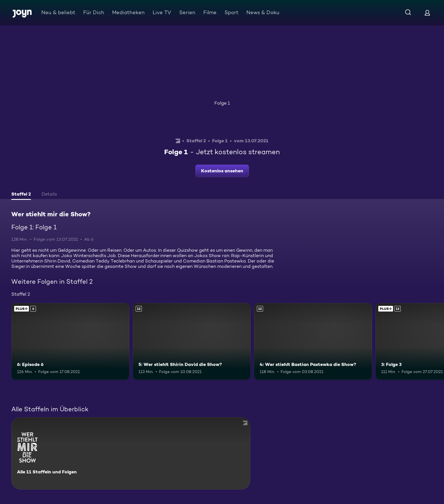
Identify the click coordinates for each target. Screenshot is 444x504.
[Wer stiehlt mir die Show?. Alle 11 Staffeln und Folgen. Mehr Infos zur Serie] (131, 453)
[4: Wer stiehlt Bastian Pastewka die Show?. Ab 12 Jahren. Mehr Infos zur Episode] (313, 341)
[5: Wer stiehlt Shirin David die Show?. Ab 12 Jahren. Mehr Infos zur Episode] (192, 341)
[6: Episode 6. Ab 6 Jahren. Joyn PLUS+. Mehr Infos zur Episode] (70, 341)
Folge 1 (222, 103)
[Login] (427, 13)
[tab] (21, 195)
